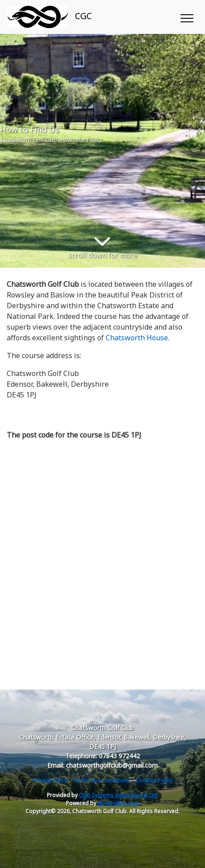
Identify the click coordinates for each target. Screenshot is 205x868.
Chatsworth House (137, 338)
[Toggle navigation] (187, 17)
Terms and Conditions (101, 780)
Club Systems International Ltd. (119, 795)
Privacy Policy (50, 780)
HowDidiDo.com (118, 803)
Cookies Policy (154, 780)
